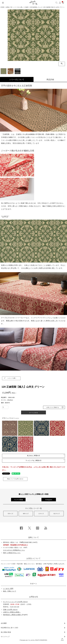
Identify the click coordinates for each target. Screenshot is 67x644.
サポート (33, 584)
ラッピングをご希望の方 (33, 461)
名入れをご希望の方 (33, 456)
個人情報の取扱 (6, 632)
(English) (15, 615)
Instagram (49, 500)
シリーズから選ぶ (18, 7)
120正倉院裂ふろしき (36, 7)
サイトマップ (5, 637)
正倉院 (26, 7)
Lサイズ (41, 514)
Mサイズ (26, 514)
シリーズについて (17, 80)
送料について (33, 538)
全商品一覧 (9, 7)
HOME (2, 7)
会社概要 (4, 623)
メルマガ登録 (18, 500)
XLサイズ (57, 514)
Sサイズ (10, 514)
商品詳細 (50, 80)
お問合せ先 (34, 597)
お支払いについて (33, 559)
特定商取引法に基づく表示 (10, 628)
